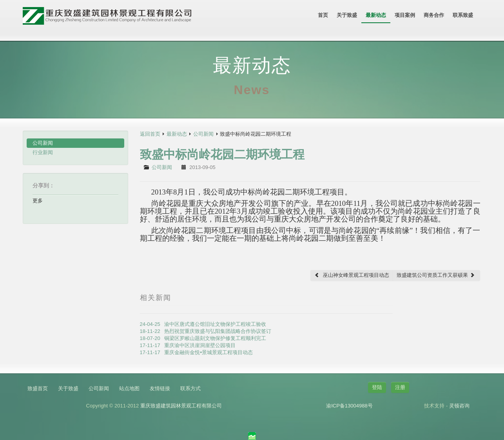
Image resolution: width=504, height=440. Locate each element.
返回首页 (150, 134)
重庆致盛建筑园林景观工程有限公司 (181, 406)
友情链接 (160, 388)
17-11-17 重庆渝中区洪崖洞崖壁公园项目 (188, 345)
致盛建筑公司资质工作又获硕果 (436, 275)
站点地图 (129, 388)
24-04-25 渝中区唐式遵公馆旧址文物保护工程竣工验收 (203, 324)
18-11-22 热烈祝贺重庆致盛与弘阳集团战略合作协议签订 (206, 331)
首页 (323, 15)
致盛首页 (38, 388)
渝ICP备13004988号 (349, 406)
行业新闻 (43, 152)
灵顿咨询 (459, 406)
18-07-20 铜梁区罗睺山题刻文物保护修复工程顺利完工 (203, 338)
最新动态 (376, 15)
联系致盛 (463, 15)
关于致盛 (347, 15)
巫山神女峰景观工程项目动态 (352, 275)
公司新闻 (43, 143)
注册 (400, 387)
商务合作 (434, 15)
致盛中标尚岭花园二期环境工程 (222, 154)
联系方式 (190, 388)
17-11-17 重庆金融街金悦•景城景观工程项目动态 (196, 352)
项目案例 (405, 15)
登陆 (377, 387)
